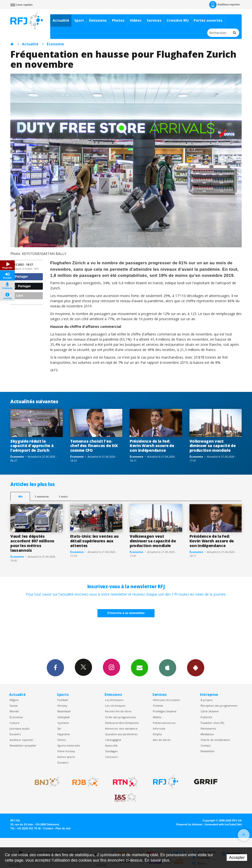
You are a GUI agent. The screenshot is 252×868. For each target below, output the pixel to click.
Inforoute (159, 728)
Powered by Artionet (189, 824)
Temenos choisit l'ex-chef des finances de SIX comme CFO (94, 446)
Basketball (64, 711)
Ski (59, 728)
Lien (17, 295)
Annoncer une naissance (121, 728)
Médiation (207, 734)
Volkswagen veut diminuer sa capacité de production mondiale (213, 446)
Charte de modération (215, 740)
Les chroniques (115, 706)
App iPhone (168, 668)
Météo (157, 717)
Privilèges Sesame (165, 711)
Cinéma (158, 706)
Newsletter (208, 751)
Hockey (62, 706)
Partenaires (208, 728)
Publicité (206, 717)
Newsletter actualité (23, 745)
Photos (118, 20)
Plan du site (63, 828)
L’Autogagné (113, 740)
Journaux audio (20, 728)
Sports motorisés (69, 745)
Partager (20, 276)
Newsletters (140, 668)
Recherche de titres (118, 711)
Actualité (61, 20)
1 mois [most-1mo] (63, 496)
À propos (206, 700)
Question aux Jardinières (121, 734)
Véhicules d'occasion (166, 700)
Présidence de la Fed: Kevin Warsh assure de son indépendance (152, 446)
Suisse (14, 706)
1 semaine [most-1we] (42, 496)
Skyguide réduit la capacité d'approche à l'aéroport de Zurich (32, 446)
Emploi (157, 734)
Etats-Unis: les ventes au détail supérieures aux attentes (94, 541)
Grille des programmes (120, 717)
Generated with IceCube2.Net (223, 824)
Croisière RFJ (178, 20)
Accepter (237, 858)
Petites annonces (164, 723)
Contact (206, 745)
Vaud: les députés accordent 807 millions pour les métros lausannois (32, 543)
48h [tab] (20, 496)
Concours (111, 757)
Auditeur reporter (22, 740)
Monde (14, 711)
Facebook (55, 668)
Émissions (98, 20)
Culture (15, 723)
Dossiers (15, 734)
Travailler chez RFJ (212, 723)
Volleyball (63, 717)
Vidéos (136, 20)
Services (154, 20)
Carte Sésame (210, 711)
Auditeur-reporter (225, 5)
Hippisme (64, 734)
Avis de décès (162, 740)
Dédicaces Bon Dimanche (122, 723)
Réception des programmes (219, 706)
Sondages (111, 751)
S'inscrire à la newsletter (126, 613)
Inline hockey (66, 751)
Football (63, 700)
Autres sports (66, 757)
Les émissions (114, 700)
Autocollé (111, 745)
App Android (196, 668)
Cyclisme (63, 723)
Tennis (62, 740)
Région (14, 700)
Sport (79, 20)
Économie (55, 44)
